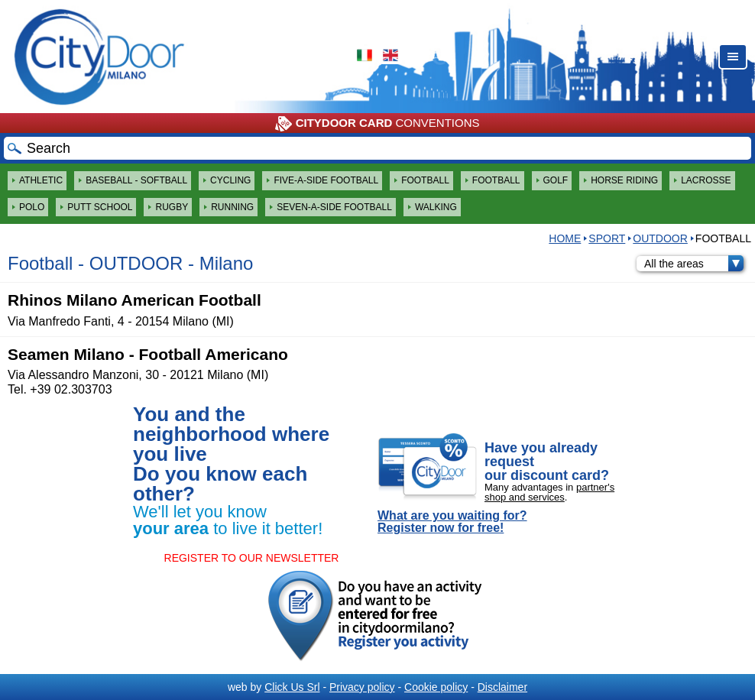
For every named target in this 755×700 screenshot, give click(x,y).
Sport (607, 238)
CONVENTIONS (377, 124)
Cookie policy (436, 687)
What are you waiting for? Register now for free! (452, 522)
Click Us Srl (292, 687)
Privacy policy (362, 687)
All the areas (694, 264)
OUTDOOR (660, 238)
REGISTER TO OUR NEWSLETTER (252, 558)
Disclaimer (502, 687)
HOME (565, 238)
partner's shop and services (549, 492)
